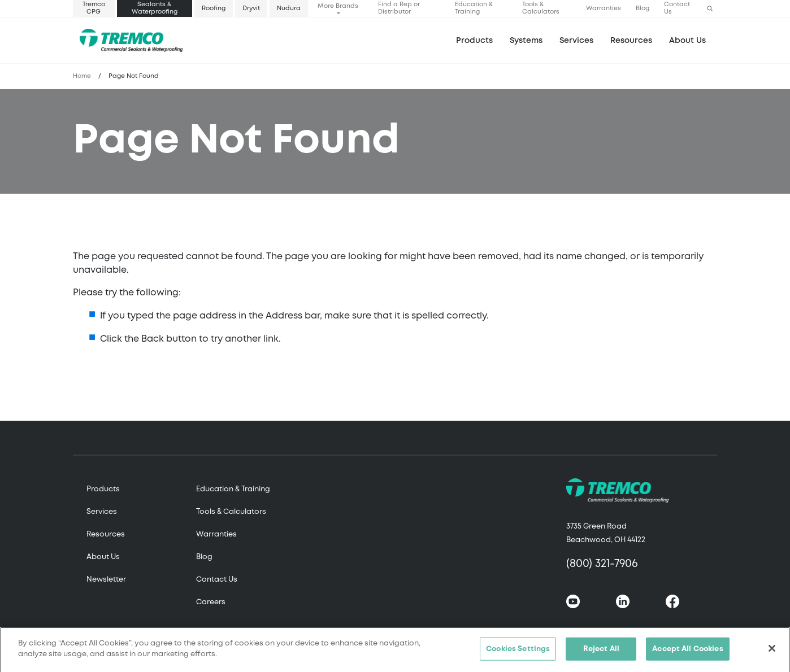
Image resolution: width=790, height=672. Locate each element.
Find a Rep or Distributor (399, 8)
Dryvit (251, 8)
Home (82, 76)
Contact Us (677, 8)
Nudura (289, 8)
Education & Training (474, 8)
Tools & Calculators (541, 8)
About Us (687, 41)
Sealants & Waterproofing (155, 8)
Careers (211, 602)
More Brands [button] (338, 6)
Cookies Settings (518, 653)
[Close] (772, 652)
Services (102, 512)
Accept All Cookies (687, 653)
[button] (710, 9)
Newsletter (106, 580)
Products (474, 41)
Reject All (601, 653)
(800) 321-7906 (602, 564)
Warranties (604, 8)
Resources (631, 41)
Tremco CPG (94, 8)
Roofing (214, 8)
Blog (643, 8)
